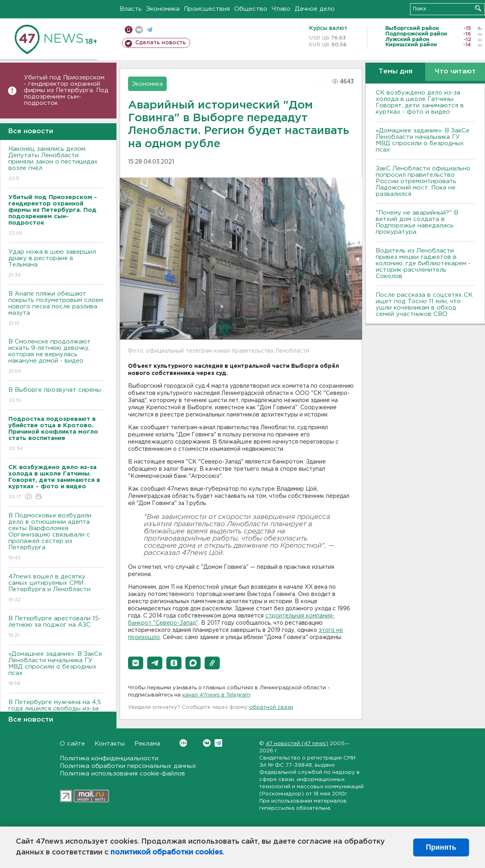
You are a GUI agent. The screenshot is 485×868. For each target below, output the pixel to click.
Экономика (163, 9)
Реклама (147, 744)
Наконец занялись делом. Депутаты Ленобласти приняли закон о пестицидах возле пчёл (56, 164)
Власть (131, 9)
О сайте (72, 744)
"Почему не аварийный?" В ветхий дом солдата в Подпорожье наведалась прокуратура (417, 222)
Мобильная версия (129, 30)
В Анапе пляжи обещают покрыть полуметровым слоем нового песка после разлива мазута (56, 309)
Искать (478, 8)
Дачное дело (315, 9)
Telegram (218, 743)
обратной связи (271, 707)
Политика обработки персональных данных (128, 766)
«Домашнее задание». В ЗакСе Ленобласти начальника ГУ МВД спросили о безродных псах (56, 669)
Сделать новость (161, 43)
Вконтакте (183, 743)
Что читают (455, 72)
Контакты (110, 744)
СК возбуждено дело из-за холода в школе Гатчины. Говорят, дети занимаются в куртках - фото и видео (420, 102)
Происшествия (207, 9)
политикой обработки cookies (167, 852)
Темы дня (395, 72)
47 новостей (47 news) (297, 744)
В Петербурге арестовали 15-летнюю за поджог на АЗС (56, 627)
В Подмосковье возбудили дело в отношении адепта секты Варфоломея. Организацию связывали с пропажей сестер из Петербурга (56, 537)
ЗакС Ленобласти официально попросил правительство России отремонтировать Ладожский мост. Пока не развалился (423, 181)
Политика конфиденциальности (109, 759)
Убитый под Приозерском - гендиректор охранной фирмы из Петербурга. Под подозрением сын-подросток (66, 90)
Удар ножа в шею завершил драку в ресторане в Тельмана (56, 264)
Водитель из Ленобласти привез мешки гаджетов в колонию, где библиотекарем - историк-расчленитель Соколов (423, 263)
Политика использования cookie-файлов (122, 774)
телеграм (149, 30)
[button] (136, 663)
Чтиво (281, 9)
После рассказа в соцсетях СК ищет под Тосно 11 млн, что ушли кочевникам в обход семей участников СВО (424, 305)
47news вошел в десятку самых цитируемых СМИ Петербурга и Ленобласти (56, 589)
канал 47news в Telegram (216, 695)
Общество (251, 9)
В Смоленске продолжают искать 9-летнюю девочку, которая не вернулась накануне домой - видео (56, 357)
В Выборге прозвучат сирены (56, 396)
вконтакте (139, 30)
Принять (441, 847)
